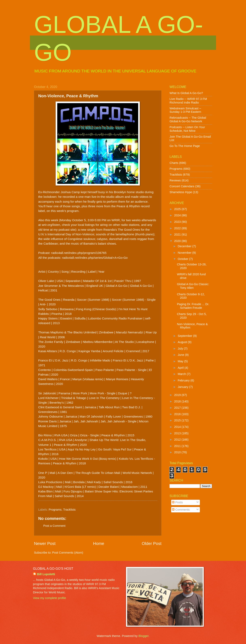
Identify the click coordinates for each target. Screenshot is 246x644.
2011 (178, 446)
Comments (181, 510)
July (181, 349)
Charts (174, 163)
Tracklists (69, 510)
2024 (178, 215)
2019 (178, 395)
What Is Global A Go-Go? (186, 93)
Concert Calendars (182, 186)
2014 (178, 427)
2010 (178, 452)
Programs (55, 510)
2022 (178, 228)
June (181, 355)
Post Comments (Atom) (68, 553)
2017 (178, 408)
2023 (178, 222)
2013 (178, 433)
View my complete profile (49, 598)
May (181, 361)
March (182, 374)
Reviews (175, 180)
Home (99, 543)
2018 (178, 401)
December (185, 246)
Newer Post (45, 543)
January (183, 387)
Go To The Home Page (185, 146)
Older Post (152, 543)
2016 (178, 414)
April (181, 368)
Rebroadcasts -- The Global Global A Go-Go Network (188, 119)
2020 (178, 241)
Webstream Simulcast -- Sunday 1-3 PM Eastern (185, 110)
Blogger (143, 636)
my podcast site (64, 230)
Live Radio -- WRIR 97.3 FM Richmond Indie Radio (188, 101)
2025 (178, 209)
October (183, 259)
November (185, 253)
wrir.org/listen (51, 225)
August (183, 342)
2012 (178, 440)
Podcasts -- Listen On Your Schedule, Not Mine (187, 129)
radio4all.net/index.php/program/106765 (79, 253)
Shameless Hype (181, 192)
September (185, 336)
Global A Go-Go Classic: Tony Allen (193, 286)
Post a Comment (54, 526)
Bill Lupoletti (46, 574)
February (184, 380)
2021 (178, 235)
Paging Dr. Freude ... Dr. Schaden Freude (193, 306)
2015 (178, 420)
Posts (177, 502)
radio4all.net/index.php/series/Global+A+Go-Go (95, 258)
